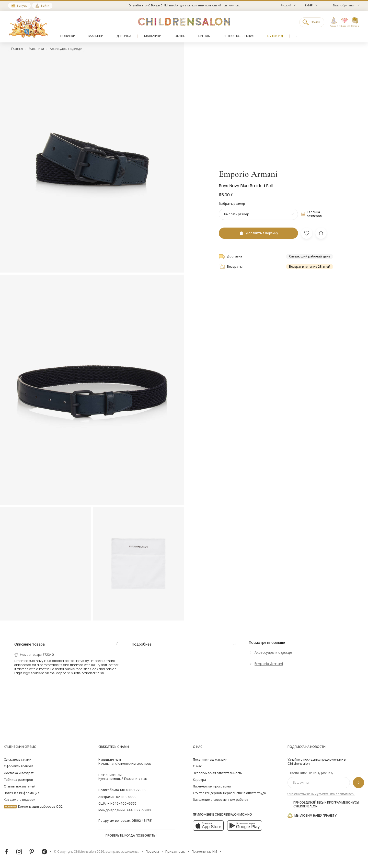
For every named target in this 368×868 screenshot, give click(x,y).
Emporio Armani (248, 408)
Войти (45, 6)
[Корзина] (355, 22)
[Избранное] (343, 22)
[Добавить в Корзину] (258, 467)
